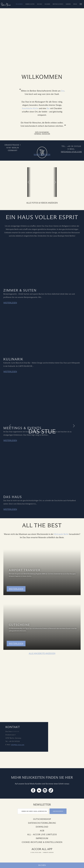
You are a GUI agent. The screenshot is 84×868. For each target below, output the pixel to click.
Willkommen (19, 4)
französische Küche (30, 108)
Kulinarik (47, 4)
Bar (48, 108)
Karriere (68, 4)
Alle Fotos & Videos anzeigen (42, 203)
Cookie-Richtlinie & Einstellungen (42, 842)
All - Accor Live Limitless (42, 835)
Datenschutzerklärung (42, 823)
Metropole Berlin (61, 534)
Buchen (42, 865)
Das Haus (40, 4)
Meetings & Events (58, 4)
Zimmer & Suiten (30, 4)
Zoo (63, 91)
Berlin (75, 4)
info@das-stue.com (71, 152)
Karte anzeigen (42, 155)
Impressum (42, 838)
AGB (42, 831)
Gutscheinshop (42, 819)
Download (42, 827)
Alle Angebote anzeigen (42, 653)
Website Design (48, 852)
